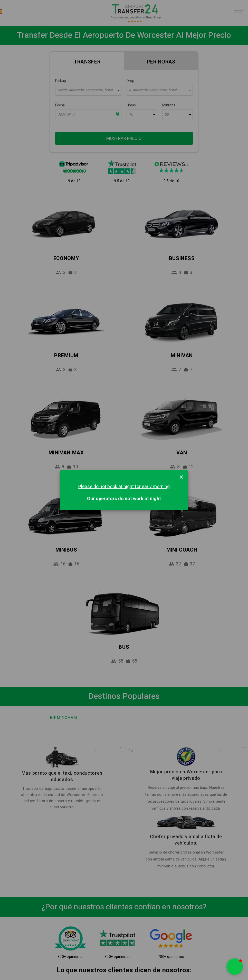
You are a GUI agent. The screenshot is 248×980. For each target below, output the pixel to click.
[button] (235, 967)
